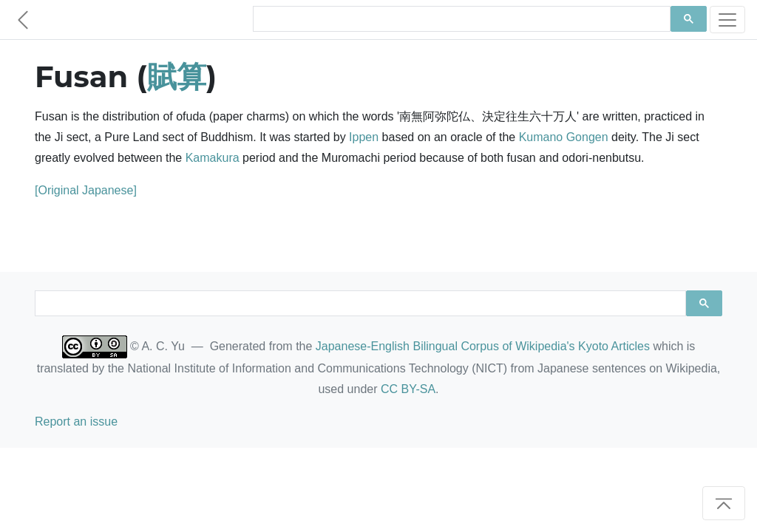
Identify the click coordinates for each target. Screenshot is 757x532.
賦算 (177, 76)
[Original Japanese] (86, 190)
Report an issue (76, 422)
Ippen (364, 137)
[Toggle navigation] (727, 20)
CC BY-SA (408, 389)
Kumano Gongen (564, 137)
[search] (460, 19)
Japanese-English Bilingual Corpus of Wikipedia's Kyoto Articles (483, 346)
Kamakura (213, 158)
